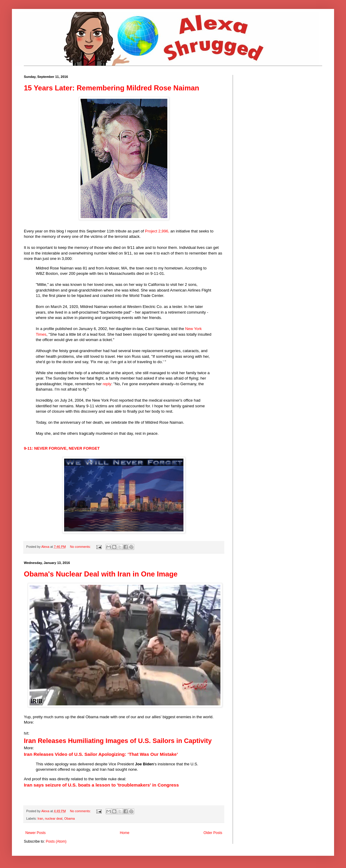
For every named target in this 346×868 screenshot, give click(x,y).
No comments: (81, 547)
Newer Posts (35, 833)
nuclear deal (54, 818)
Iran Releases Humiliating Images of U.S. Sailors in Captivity (118, 741)
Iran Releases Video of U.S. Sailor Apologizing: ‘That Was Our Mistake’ (101, 754)
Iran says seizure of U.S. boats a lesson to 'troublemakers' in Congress (101, 785)
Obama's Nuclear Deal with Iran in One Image (101, 574)
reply (107, 384)
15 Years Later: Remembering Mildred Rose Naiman (112, 88)
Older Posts (213, 833)
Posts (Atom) (56, 841)
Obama (69, 818)
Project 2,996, (157, 231)
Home (125, 833)
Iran (40, 818)
